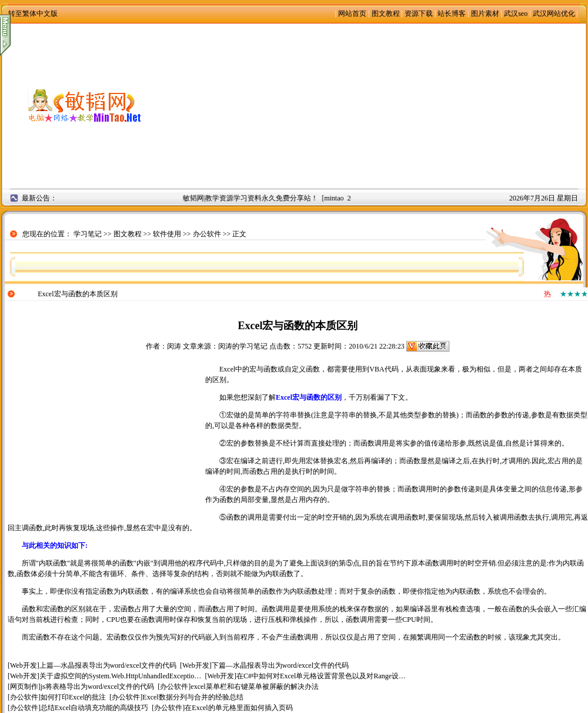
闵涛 (174, 346)
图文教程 (386, 14)
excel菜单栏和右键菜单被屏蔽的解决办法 (254, 687)
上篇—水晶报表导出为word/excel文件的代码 (108, 665)
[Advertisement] (376, 106)
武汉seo (516, 14)
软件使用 (167, 234)
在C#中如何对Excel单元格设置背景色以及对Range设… (321, 676)
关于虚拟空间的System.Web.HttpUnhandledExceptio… (121, 676)
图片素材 (485, 14)
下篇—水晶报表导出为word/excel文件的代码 (280, 665)
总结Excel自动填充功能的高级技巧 (94, 708)
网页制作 (24, 687)
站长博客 (452, 14)
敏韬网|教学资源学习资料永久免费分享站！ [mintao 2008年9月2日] (288, 198)
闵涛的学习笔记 (243, 346)
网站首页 (352, 14)
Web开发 (24, 665)
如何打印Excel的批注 (73, 697)
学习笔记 (88, 234)
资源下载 (419, 14)
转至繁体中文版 (33, 14)
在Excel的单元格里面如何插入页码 (238, 708)
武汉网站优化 (554, 14)
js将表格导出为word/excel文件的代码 (97, 687)
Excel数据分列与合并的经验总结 (193, 697)
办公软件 (207, 234)
